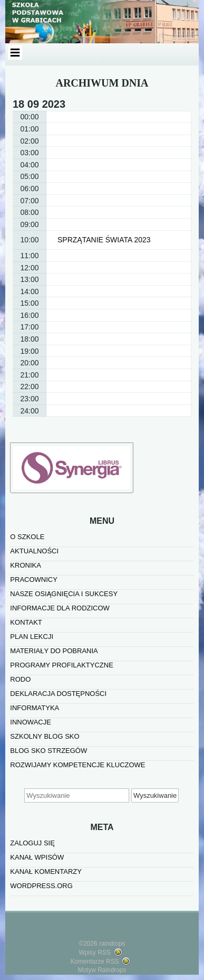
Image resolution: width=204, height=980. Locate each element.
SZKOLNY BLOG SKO (45, 736)
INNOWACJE (31, 722)
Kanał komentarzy (46, 871)
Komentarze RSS (95, 962)
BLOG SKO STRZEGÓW (48, 751)
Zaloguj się (32, 843)
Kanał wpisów (37, 857)
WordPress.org (41, 886)
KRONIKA (26, 565)
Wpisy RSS (95, 953)
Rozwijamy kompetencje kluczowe (77, 765)
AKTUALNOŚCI (34, 551)
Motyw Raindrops (102, 970)
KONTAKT (26, 622)
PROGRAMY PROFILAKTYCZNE (62, 665)
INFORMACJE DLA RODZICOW (60, 608)
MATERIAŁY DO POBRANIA (54, 651)
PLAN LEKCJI (32, 637)
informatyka (35, 708)
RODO (20, 679)
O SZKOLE (27, 537)
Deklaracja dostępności (58, 694)
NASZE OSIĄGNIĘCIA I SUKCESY (64, 594)
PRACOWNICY (34, 579)
